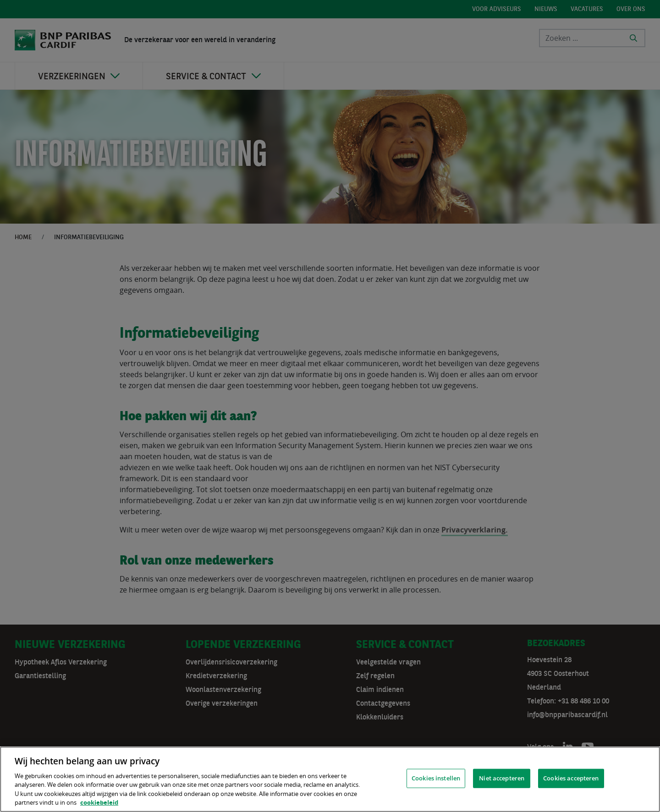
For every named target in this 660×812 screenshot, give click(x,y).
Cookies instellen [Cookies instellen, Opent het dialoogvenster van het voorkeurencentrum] (436, 778)
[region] (330, 779)
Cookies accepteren (571, 778)
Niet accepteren (502, 778)
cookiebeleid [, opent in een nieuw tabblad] (99, 802)
